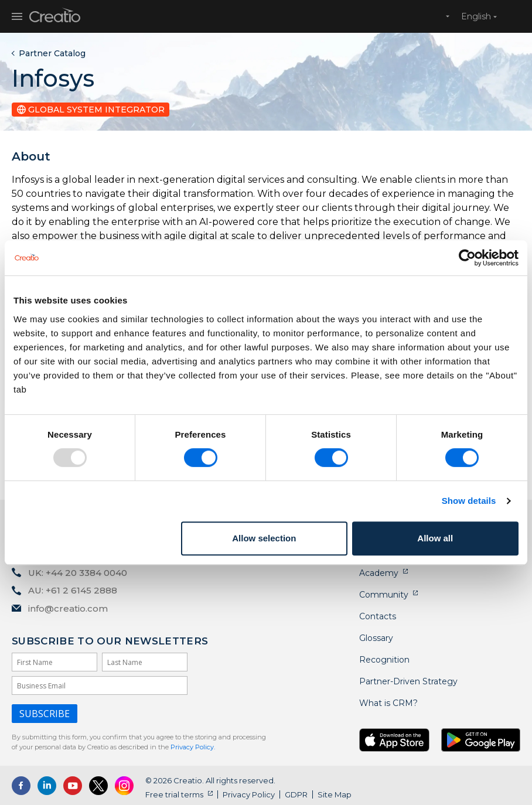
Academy (379, 573)
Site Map (335, 794)
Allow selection (264, 538)
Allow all (435, 538)
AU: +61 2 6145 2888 (73, 590)
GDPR (296, 794)
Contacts (378, 616)
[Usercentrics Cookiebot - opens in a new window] (467, 258)
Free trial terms (174, 794)
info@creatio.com (68, 608)
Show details (469, 501)
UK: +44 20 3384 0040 (78, 573)
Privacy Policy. (193, 747)
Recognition (384, 660)
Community (384, 595)
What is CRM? (388, 703)
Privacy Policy (249, 794)
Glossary (376, 638)
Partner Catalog (52, 53)
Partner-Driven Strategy (408, 681)
